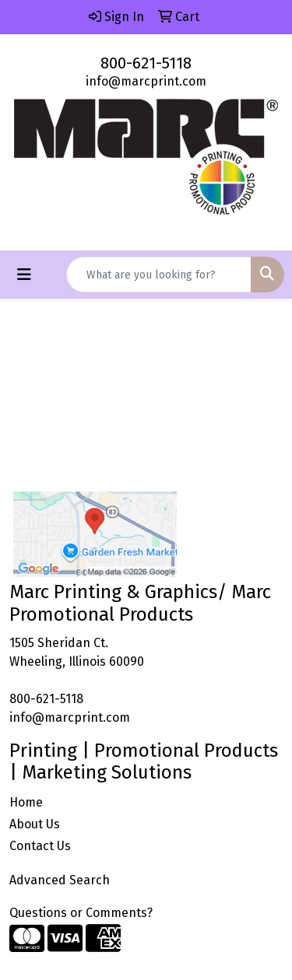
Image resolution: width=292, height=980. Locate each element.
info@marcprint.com (146, 81)
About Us (35, 824)
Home (26, 802)
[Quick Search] (159, 275)
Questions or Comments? (81, 913)
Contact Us (40, 846)
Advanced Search (60, 880)
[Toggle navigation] (24, 275)
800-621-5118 (146, 63)
